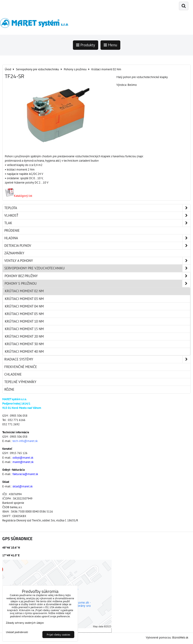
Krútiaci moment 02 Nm (24, 291)
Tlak (97, 223)
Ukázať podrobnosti (17, 632)
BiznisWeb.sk (180, 637)
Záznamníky (14, 253)
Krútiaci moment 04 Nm (24, 306)
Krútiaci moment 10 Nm (24, 321)
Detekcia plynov (97, 246)
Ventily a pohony (97, 261)
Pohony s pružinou (97, 284)
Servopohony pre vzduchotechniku (97, 268)
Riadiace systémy (97, 359)
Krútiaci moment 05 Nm (24, 314)
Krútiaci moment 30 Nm (24, 344)
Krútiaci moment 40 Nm (24, 351)
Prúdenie (12, 230)
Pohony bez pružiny (97, 276)
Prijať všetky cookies (58, 635)
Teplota (97, 208)
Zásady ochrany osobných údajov (25, 623)
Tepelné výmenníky (20, 382)
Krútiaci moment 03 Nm (24, 299)
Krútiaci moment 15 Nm (24, 329)
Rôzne (9, 389)
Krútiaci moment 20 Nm (24, 336)
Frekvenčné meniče (21, 367)
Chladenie (13, 374)
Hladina (97, 238)
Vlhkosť (97, 216)
